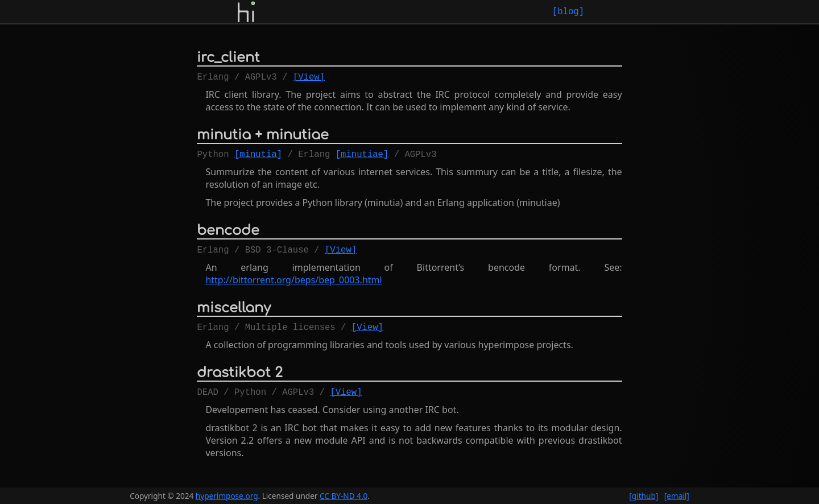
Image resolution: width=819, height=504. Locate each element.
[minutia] (258, 158)
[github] (644, 496)
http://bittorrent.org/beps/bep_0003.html (293, 287)
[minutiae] (362, 158)
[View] (309, 79)
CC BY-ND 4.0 (344, 496)
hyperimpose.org (227, 496)
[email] (677, 496)
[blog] (568, 11)
